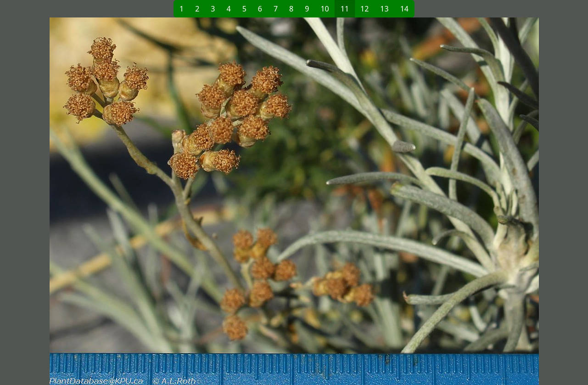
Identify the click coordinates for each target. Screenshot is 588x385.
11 (345, 9)
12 (364, 9)
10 (325, 9)
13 (384, 9)
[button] (166, 201)
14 (404, 9)
